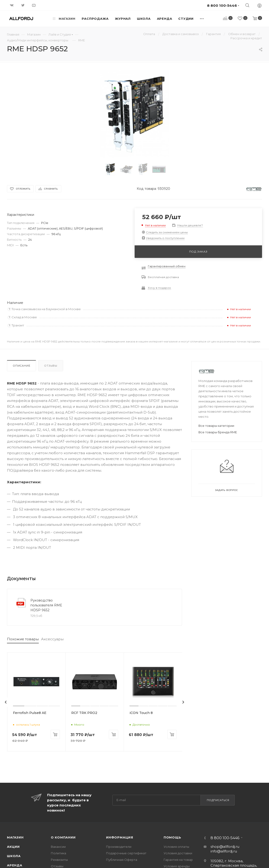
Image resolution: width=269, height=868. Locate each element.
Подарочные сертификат (126, 852)
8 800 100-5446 (225, 837)
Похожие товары (23, 639)
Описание (21, 366)
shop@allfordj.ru (225, 845)
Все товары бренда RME (218, 432)
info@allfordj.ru (224, 850)
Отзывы (51, 366)
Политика (58, 852)
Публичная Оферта (122, 858)
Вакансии (58, 845)
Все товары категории (216, 426)
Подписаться (218, 799)
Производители (119, 845)
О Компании (63, 836)
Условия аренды (177, 865)
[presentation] (6, 702)
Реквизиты (59, 858)
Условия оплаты (176, 845)
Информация (120, 836)
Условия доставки (178, 852)
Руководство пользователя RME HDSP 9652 (46, 605)
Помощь (172, 836)
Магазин (15, 836)
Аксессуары (52, 639)
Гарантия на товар (178, 858)
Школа (14, 855)
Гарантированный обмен (167, 266)
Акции (13, 845)
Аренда (15, 864)
